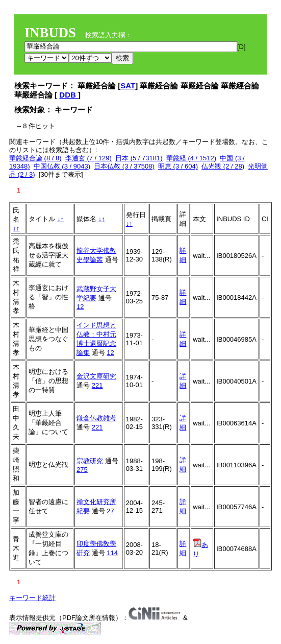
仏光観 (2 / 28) (223, 166)
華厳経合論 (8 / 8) (35, 158)
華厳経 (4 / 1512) (191, 158)
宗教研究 (90, 461)
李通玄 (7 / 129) (88, 158)
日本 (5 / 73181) (139, 158)
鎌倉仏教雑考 (96, 418)
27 (110, 511)
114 (112, 553)
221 (97, 385)
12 (80, 307)
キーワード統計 (32, 598)
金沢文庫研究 (96, 376)
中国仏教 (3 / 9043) (62, 166)
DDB (69, 95)
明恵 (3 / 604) (178, 166)
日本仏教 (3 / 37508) (124, 166)
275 (82, 470)
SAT (128, 86)
